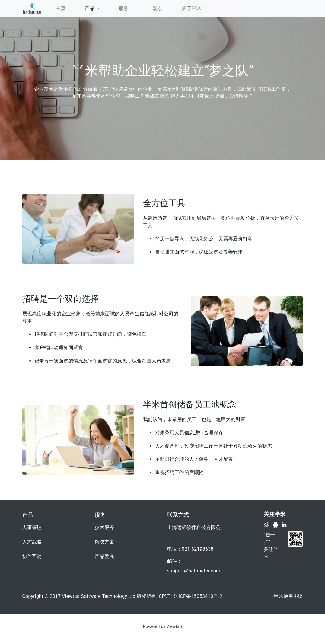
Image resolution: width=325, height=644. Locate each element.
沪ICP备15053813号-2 (198, 596)
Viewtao (174, 626)
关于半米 (192, 8)
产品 (90, 8)
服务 (124, 8)
